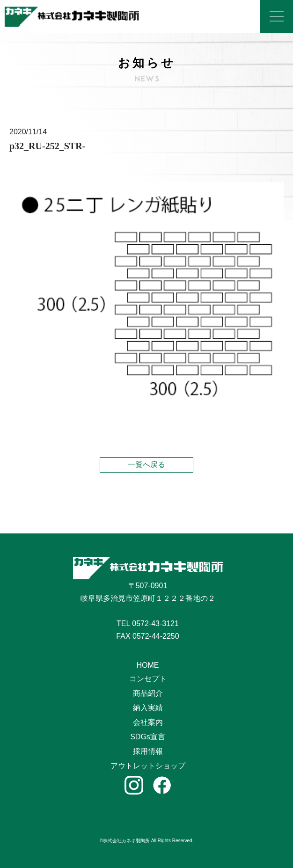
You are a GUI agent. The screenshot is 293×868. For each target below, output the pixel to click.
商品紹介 (148, 693)
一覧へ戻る (146, 464)
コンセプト (148, 679)
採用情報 (148, 751)
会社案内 (148, 722)
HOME (148, 665)
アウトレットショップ (148, 766)
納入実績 (148, 708)
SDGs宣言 (148, 737)
